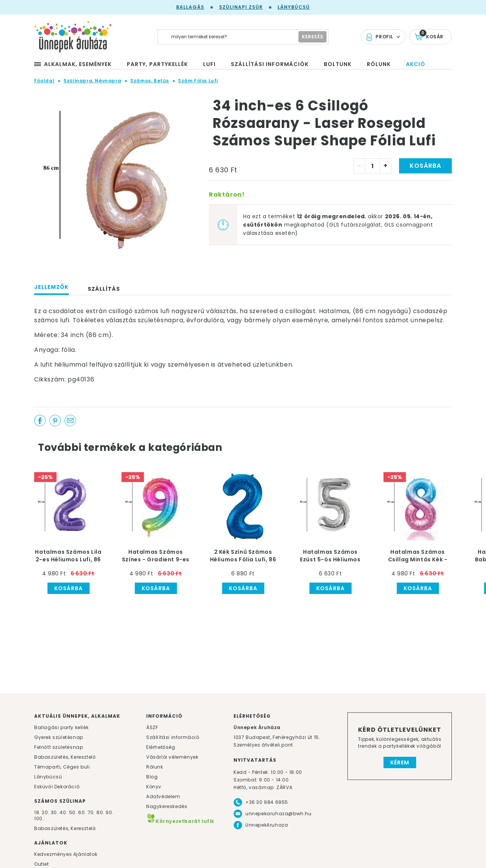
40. (64, 812)
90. (110, 812)
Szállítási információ (173, 737)
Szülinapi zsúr (241, 7)
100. (39, 818)
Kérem (400, 762)
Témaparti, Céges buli (62, 767)
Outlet (42, 864)
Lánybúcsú (294, 7)
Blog (152, 777)
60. (83, 812)
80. (101, 812)
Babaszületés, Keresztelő (65, 757)
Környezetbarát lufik (180, 821)
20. (46, 812)
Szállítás (104, 289)
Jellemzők (51, 287)
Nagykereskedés (167, 806)
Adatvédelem (163, 796)
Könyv (154, 787)
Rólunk (155, 767)
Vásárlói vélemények (172, 757)
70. (92, 812)
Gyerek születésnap (59, 737)
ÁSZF (152, 727)
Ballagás (190, 7)
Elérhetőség (161, 747)
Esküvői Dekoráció (57, 787)
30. (55, 812)
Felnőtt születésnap (58, 747)
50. (74, 812)
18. (37, 812)
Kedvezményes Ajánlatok (66, 854)
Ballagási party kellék (61, 727)
